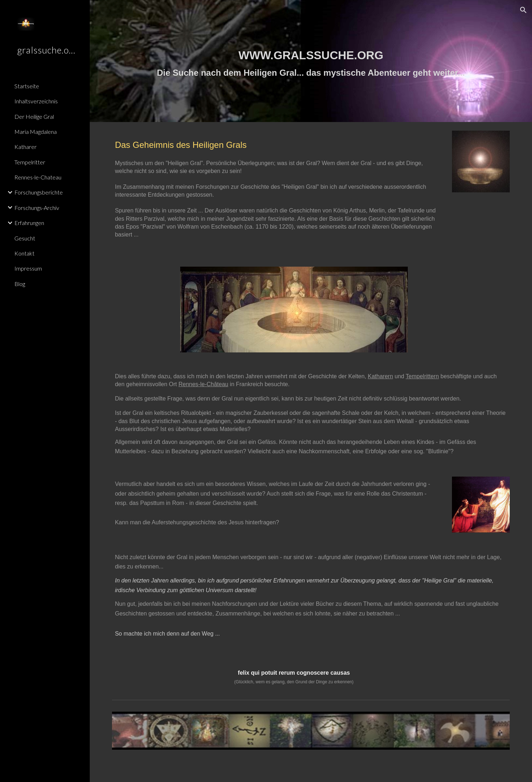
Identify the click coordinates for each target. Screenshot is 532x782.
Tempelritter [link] (30, 162)
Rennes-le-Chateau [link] (38, 177)
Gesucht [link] (25, 238)
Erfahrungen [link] (29, 223)
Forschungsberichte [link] (39, 192)
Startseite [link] (27, 86)
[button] (523, 10)
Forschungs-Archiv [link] (37, 208)
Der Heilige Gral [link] (34, 116)
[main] (311, 61)
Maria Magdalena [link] (36, 132)
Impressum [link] (28, 268)
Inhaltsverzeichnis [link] (36, 101)
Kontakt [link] (24, 253)
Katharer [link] (25, 147)
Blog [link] (20, 284)
